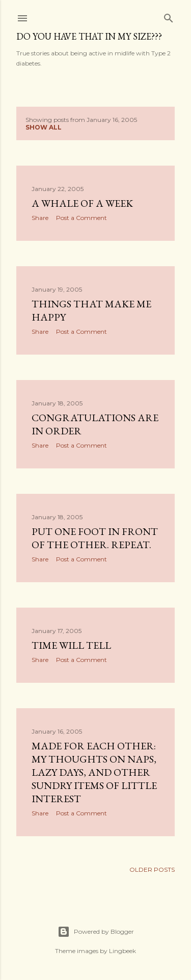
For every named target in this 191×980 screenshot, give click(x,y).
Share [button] (40, 218)
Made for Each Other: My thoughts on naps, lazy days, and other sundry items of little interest (94, 772)
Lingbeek (122, 951)
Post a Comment (81, 218)
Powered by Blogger (96, 932)
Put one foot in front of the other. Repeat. (95, 538)
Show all (44, 127)
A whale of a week (82, 203)
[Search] (169, 16)
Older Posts (152, 870)
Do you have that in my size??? (89, 36)
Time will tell (71, 645)
